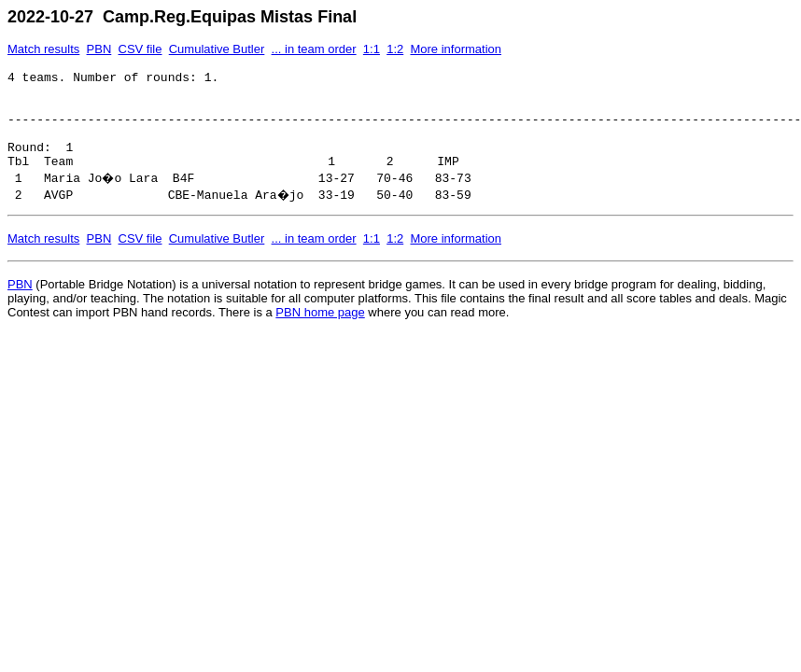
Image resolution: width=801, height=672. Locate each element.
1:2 (395, 49)
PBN (99, 49)
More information (456, 49)
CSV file (141, 49)
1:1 (372, 49)
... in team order (314, 49)
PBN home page (320, 332)
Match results (43, 49)
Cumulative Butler (217, 49)
